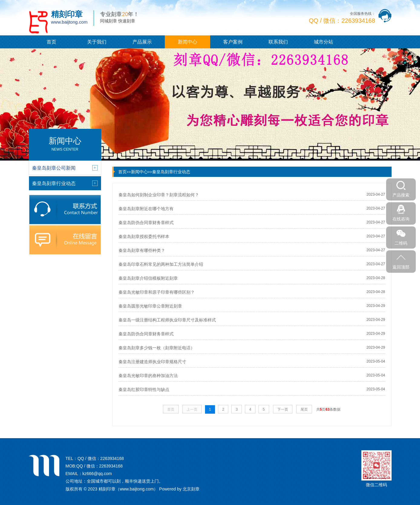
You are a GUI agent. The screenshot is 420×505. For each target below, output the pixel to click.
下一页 (283, 409)
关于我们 (97, 42)
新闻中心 (187, 42)
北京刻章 (191, 489)
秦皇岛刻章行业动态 (171, 172)
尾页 (304, 409)
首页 (51, 42)
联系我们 (278, 42)
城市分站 (324, 42)
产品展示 (142, 42)
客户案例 (233, 42)
